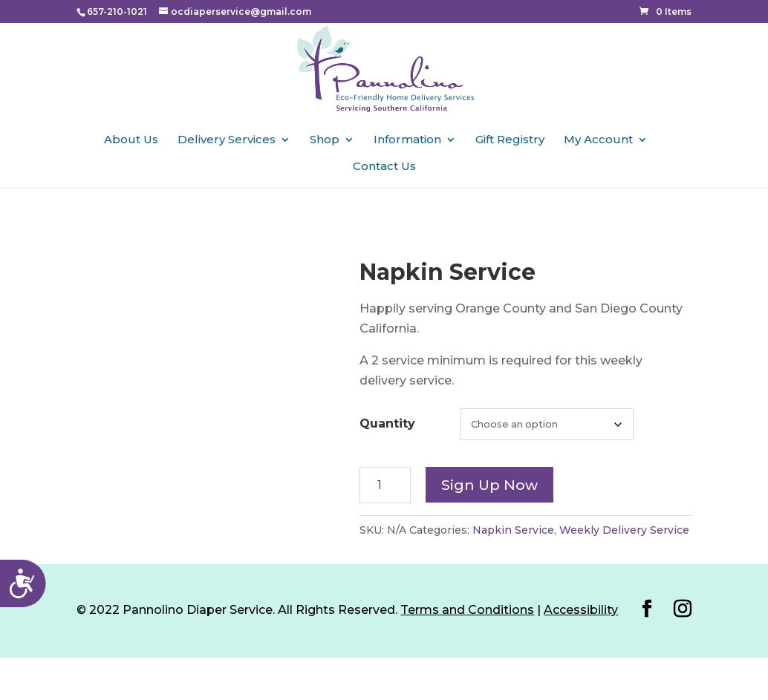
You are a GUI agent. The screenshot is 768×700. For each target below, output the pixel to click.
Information (407, 140)
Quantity (387, 423)
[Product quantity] (385, 485)
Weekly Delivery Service (624, 530)
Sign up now (489, 485)
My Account (598, 140)
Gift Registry (510, 140)
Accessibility (581, 610)
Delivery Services (227, 140)
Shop (325, 140)
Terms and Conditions (467, 610)
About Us (131, 140)
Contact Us (384, 167)
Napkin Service (513, 530)
